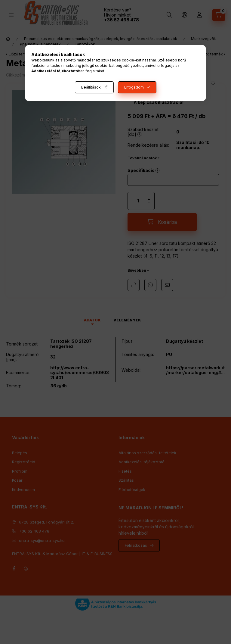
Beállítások (91, 87)
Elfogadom (134, 87)
